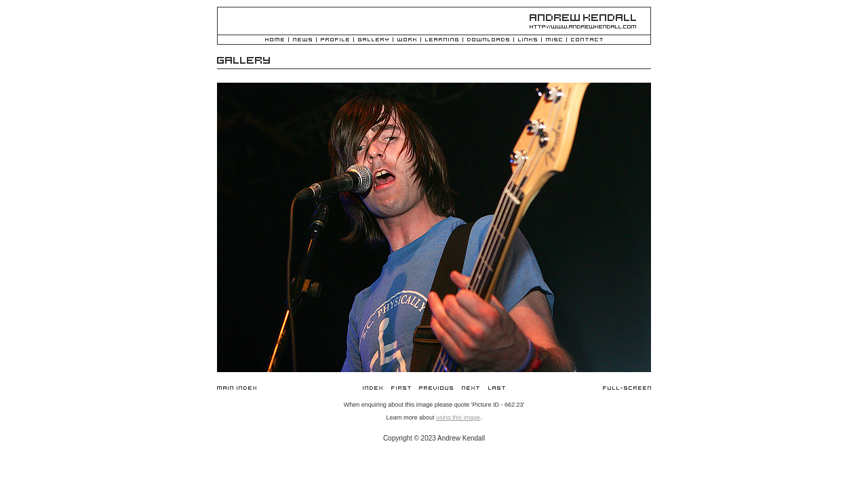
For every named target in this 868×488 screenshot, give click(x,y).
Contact (587, 40)
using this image (458, 418)
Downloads (488, 40)
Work (407, 40)
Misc (554, 40)
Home (275, 40)
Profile (335, 40)
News (302, 40)
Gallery (373, 40)
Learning (442, 40)
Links (528, 40)
